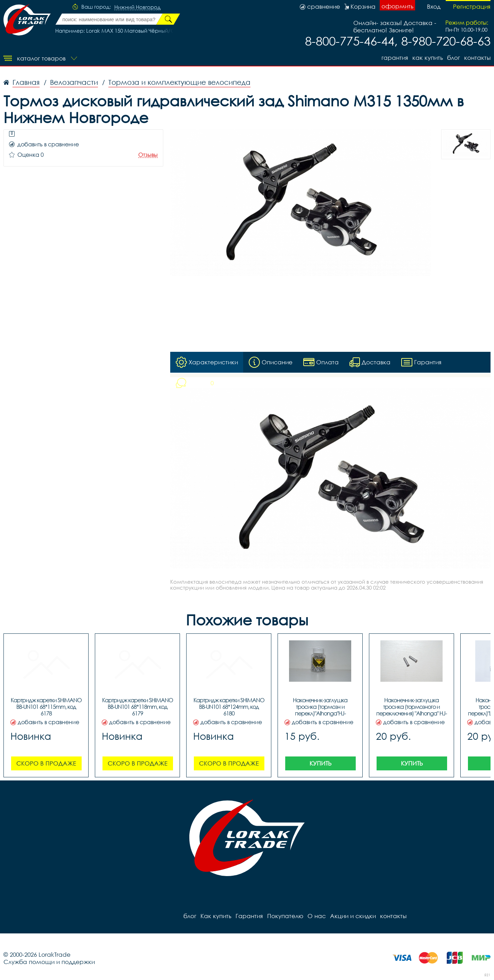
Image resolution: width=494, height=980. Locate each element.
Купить (320, 763)
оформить (397, 6)
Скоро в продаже (46, 763)
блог (454, 58)
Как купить (428, 58)
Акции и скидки (353, 916)
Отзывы (148, 155)
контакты (477, 58)
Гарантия (395, 58)
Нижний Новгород (137, 7)
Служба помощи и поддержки (49, 962)
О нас (317, 916)
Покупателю (285, 916)
